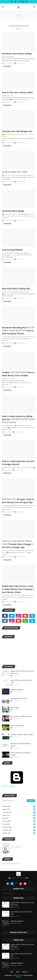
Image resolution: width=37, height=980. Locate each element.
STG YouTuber (8, 432)
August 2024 (19, 815)
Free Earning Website (12, 250)
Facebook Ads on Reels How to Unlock (21, 745)
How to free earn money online (17, 92)
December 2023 (19, 827)
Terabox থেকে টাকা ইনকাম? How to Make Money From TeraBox (18, 374)
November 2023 (19, 830)
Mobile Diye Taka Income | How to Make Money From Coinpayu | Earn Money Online (18, 589)
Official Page (15, 708)
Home (12, 972)
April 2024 (19, 818)
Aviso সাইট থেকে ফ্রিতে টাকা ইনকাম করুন (21, 682)
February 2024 (19, 821)
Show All (19, 28)
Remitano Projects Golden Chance (22, 735)
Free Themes (19, 975)
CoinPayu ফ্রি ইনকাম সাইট (19, 699)
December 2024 (19, 812)
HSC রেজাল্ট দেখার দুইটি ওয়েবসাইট (21, 717)
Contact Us (25, 972)
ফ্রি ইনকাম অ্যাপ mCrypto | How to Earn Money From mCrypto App (18, 501)
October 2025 (19, 806)
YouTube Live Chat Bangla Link (17, 131)
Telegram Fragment (17, 690)
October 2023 (19, 833)
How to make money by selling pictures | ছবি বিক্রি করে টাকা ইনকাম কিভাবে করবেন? (18, 419)
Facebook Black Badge (13, 211)
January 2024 (19, 824)
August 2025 (19, 809)
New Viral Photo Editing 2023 (16, 289)
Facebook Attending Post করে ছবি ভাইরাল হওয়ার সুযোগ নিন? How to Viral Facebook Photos (18, 331)
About (18, 972)
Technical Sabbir (9, 63)
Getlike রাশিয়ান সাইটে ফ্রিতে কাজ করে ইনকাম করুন (22, 672)
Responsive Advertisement (10, 864)
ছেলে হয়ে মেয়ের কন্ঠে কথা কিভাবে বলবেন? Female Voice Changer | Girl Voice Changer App (17, 544)
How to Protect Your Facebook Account (21, 754)
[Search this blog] (14, 801)
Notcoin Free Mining (17, 726)
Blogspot (19, 977)
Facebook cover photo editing (17, 54)
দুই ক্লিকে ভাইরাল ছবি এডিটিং (15, 172)
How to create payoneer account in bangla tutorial (18, 463)
